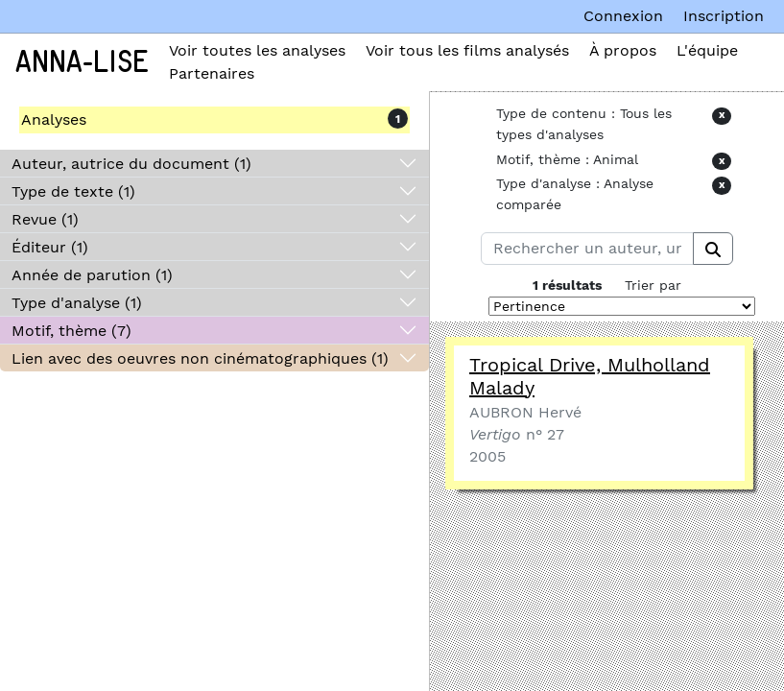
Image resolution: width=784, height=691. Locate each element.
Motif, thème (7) (71, 331)
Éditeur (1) (50, 247)
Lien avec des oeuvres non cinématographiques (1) (200, 358)
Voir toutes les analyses (257, 50)
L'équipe (707, 50)
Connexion (623, 16)
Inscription (724, 16)
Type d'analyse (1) (77, 303)
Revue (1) (45, 219)
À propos (623, 50)
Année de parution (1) (92, 275)
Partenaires (212, 73)
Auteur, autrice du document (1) (131, 164)
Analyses (54, 119)
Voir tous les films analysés (467, 50)
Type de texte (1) (73, 191)
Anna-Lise (82, 62)
